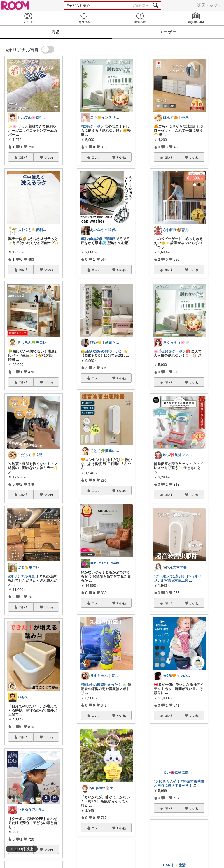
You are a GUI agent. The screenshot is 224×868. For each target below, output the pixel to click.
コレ (23, 157)
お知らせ (140, 18)
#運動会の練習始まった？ (101, 685)
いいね (49, 157)
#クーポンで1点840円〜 (173, 576)
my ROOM (196, 18)
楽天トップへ (209, 5)
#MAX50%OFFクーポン (104, 351)
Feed (28, 18)
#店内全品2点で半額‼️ (98, 239)
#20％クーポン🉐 (176, 351)
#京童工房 (180, 580)
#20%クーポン (92, 126)
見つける (84, 18)
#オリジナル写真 (21, 576)
